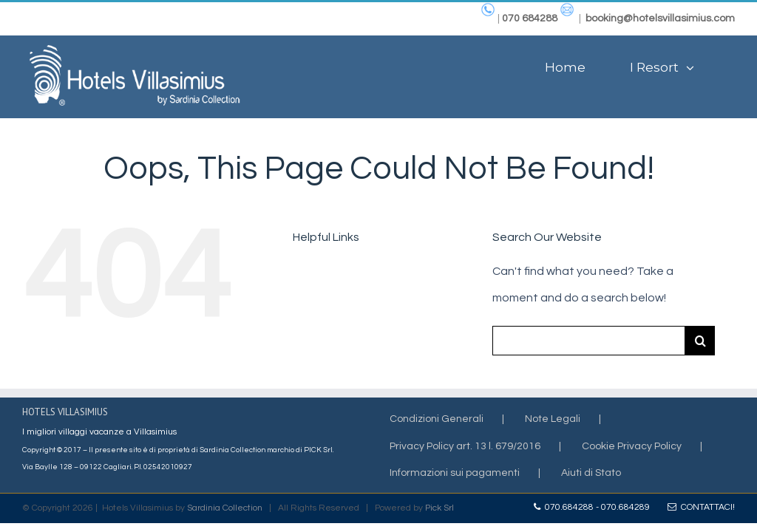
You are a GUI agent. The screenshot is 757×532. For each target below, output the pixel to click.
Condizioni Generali (437, 419)
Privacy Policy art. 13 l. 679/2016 (465, 446)
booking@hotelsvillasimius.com (660, 18)
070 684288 (530, 18)
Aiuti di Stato (591, 473)
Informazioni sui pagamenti (455, 473)
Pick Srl (439, 508)
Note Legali (553, 419)
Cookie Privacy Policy (632, 446)
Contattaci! (701, 507)
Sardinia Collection (225, 508)
